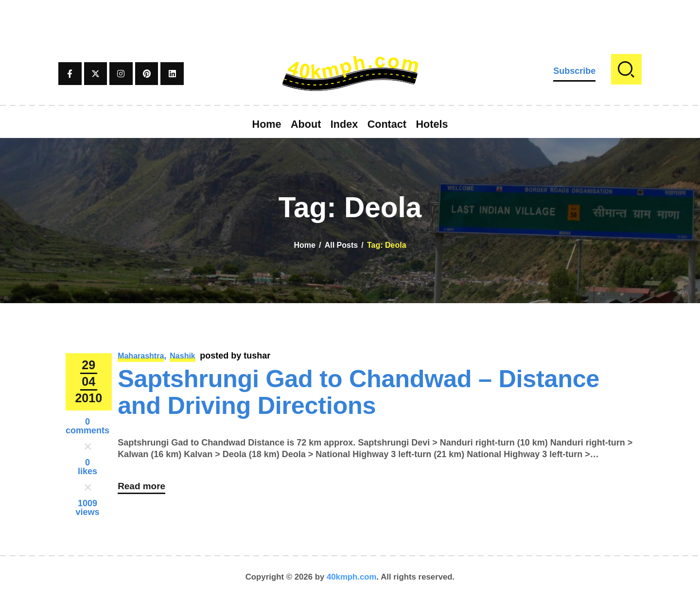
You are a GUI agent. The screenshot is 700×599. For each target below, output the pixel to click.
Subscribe (574, 71)
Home (304, 245)
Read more (143, 489)
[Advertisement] (350, 22)
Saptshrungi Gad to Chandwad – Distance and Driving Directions (359, 392)
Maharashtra (141, 356)
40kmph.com (352, 577)
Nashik (182, 356)
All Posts (341, 245)
